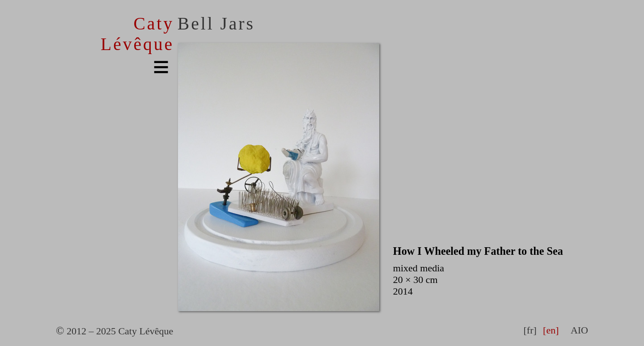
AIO (579, 330)
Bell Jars (216, 24)
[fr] (530, 330)
